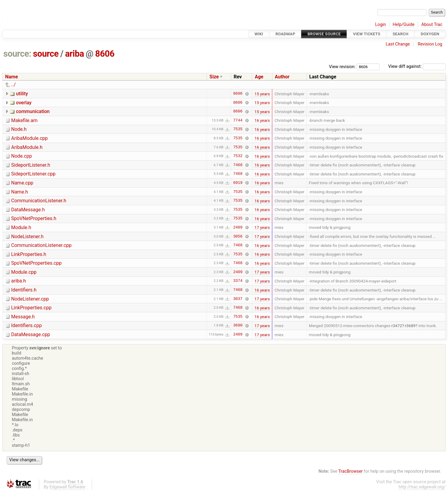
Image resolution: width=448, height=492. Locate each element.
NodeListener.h (27, 237)
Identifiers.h (24, 290)
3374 (238, 281)
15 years (262, 94)
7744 (238, 120)
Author (282, 77)
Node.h (19, 129)
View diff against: (417, 66)
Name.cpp (22, 183)
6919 (238, 183)
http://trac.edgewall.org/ (422, 487)
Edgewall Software (67, 487)
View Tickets (367, 34)
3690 (238, 326)
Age (259, 77)
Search (400, 34)
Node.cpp (22, 156)
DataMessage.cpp (31, 334)
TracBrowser (351, 471)
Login (380, 25)
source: (17, 54)
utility (22, 94)
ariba (75, 54)
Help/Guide (404, 25)
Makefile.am (24, 120)
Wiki (259, 34)
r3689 (410, 326)
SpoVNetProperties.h (34, 218)
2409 (238, 227)
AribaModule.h (27, 147)
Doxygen (430, 34)
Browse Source (324, 34)
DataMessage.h (28, 210)
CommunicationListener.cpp (41, 245)
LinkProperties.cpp (31, 308)
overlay (24, 103)
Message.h (23, 317)
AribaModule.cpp (29, 138)
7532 (238, 156)
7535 (238, 129)
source (46, 54)
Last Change (398, 44)
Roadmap (285, 34)
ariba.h (19, 281)
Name (11, 77)
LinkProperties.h (29, 254)
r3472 (397, 326)
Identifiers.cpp (26, 325)
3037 (238, 299)
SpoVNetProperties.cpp (36, 263)
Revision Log (430, 44)
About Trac (432, 25)
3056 (238, 236)
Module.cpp (24, 272)
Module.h (21, 227)
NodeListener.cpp (30, 299)
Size (214, 77)
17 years (262, 227)
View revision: (342, 66)
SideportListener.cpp (33, 174)
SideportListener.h (31, 165)
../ (13, 85)
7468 (238, 165)
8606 (105, 54)
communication (33, 111)
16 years (262, 120)
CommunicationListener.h (39, 201)
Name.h (20, 192)
